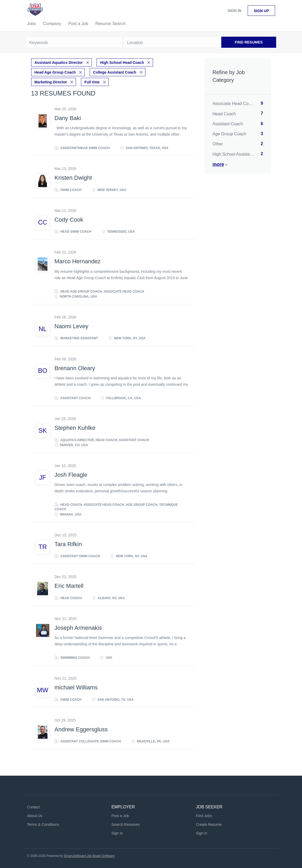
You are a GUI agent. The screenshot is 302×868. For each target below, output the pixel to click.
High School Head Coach (122, 62)
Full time (92, 81)
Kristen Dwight (73, 177)
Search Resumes (126, 824)
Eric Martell (69, 585)
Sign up (261, 11)
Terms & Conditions (43, 824)
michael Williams (76, 687)
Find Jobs (204, 815)
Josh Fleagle (71, 474)
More (218, 164)
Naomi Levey (71, 325)
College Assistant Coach (115, 72)
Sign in (234, 11)
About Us (35, 815)
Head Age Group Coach (55, 72)
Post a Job (120, 815)
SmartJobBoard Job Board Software (89, 855)
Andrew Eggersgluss (81, 729)
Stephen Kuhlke (75, 427)
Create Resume (209, 824)
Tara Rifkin (68, 543)
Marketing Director (51, 81)
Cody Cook (69, 219)
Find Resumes (249, 42)
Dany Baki (68, 117)
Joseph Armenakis (78, 627)
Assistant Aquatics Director (59, 62)
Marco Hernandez (78, 261)
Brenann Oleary (75, 367)
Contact (33, 807)
